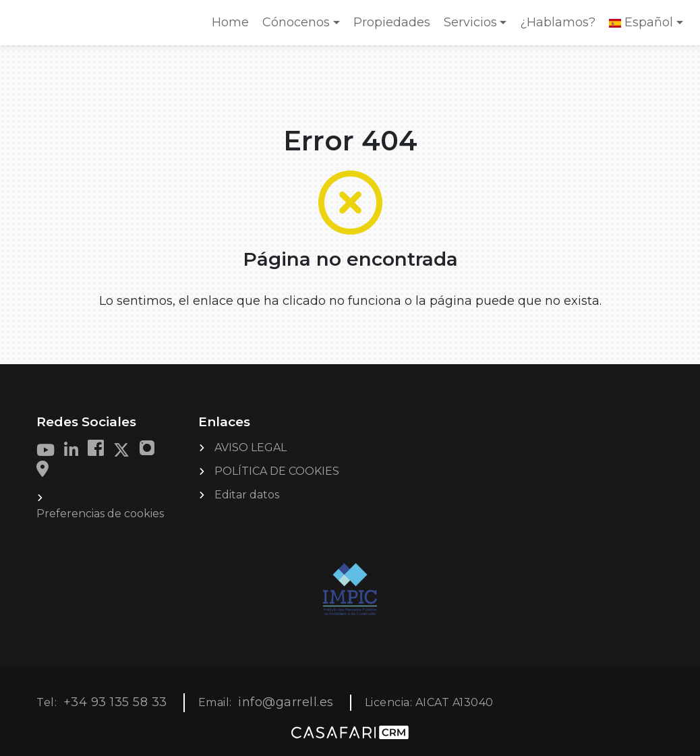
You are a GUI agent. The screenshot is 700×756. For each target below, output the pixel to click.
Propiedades (392, 22)
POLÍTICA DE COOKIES (277, 471)
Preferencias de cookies (100, 514)
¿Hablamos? (558, 22)
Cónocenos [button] (296, 22)
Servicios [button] (470, 22)
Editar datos (247, 495)
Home (233, 27)
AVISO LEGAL (251, 447)
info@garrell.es (286, 702)
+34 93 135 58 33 (115, 702)
